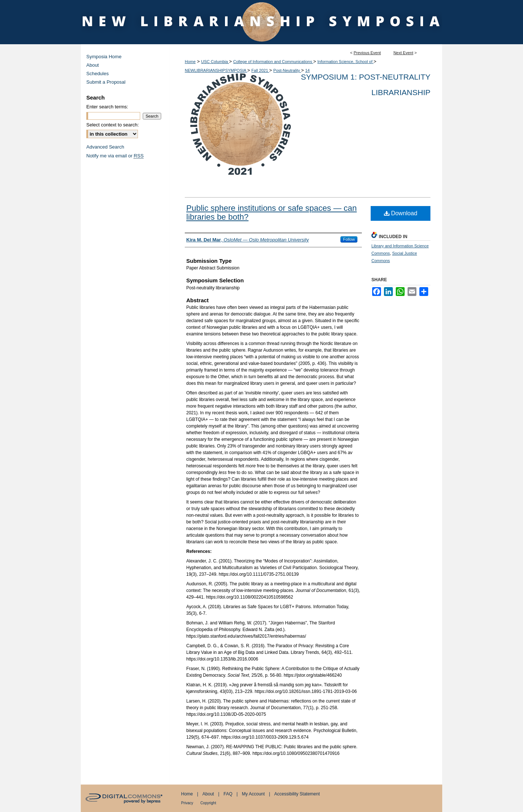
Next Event (403, 53)
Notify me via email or (115, 156)
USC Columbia (215, 62)
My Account (253, 794)
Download (401, 213)
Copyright (208, 803)
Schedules (98, 74)
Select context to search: (112, 125)
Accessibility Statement (297, 794)
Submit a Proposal (106, 82)
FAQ (228, 794)
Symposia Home (104, 57)
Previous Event (367, 53)
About (93, 65)
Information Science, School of (346, 62)
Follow (349, 239)
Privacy (187, 803)
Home (190, 62)
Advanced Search (105, 147)
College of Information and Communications (273, 62)
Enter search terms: (107, 107)
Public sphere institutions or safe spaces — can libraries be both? (271, 212)
